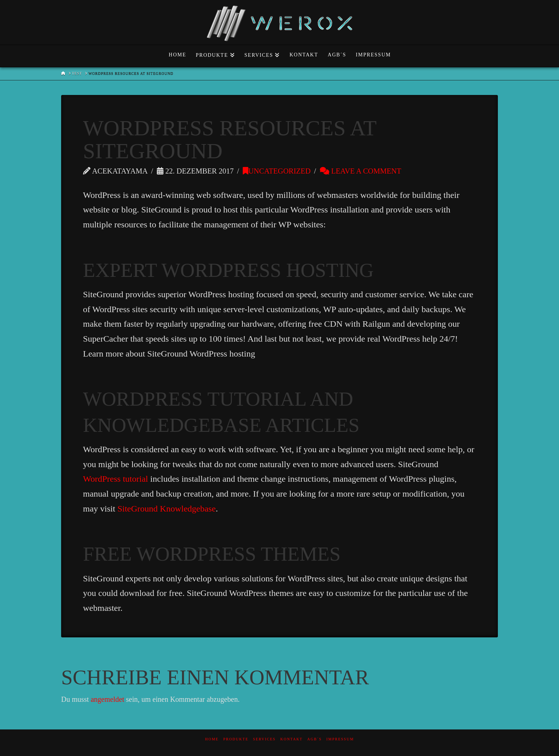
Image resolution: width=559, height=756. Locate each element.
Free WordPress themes (212, 554)
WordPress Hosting (268, 270)
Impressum (340, 739)
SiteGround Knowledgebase (167, 509)
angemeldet (107, 699)
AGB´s (314, 739)
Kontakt (292, 739)
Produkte (236, 739)
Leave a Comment (361, 171)
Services (264, 739)
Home (212, 739)
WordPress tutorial (116, 479)
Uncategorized (277, 171)
